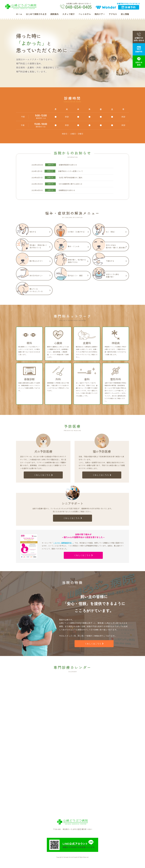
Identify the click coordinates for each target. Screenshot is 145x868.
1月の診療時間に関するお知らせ (70, 184)
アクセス (113, 14)
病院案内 (54, 14)
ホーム (19, 14)
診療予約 (139, 49)
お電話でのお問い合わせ (139, 37)
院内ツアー (100, 14)
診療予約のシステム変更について (71, 171)
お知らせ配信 (139, 62)
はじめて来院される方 (36, 14)
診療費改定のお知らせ (67, 190)
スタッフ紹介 (68, 14)
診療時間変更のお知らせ (68, 165)
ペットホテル (85, 14)
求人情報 (125, 14)
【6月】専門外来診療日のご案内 (70, 178)
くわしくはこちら (43, 475)
